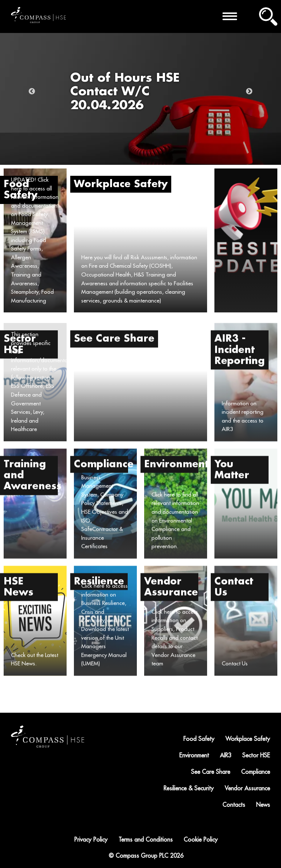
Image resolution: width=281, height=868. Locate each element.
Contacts (234, 805)
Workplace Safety (248, 739)
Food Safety (199, 739)
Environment (194, 756)
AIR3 (226, 756)
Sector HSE (256, 756)
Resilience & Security (189, 789)
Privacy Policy (91, 840)
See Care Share (211, 772)
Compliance (256, 772)
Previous (32, 92)
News (263, 805)
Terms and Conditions (146, 840)
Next (249, 92)
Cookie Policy (201, 840)
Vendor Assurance (247, 789)
